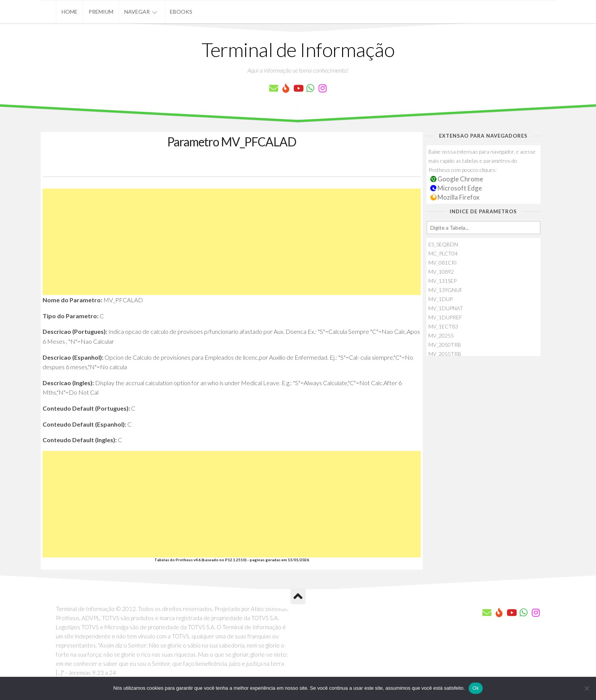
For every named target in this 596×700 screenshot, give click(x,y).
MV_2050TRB (445, 345)
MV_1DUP (441, 299)
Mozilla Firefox (455, 197)
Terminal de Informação (298, 49)
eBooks (181, 12)
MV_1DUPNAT (446, 308)
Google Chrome (457, 179)
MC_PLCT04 (443, 253)
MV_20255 (441, 336)
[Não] (586, 688)
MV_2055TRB (445, 354)
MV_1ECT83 (443, 326)
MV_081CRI (443, 263)
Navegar (137, 12)
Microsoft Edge (456, 188)
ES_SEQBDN (443, 244)
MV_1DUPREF (445, 317)
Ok (476, 688)
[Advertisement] (232, 242)
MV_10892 (441, 272)
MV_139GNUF (445, 290)
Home (70, 12)
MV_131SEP (442, 281)
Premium (101, 12)
